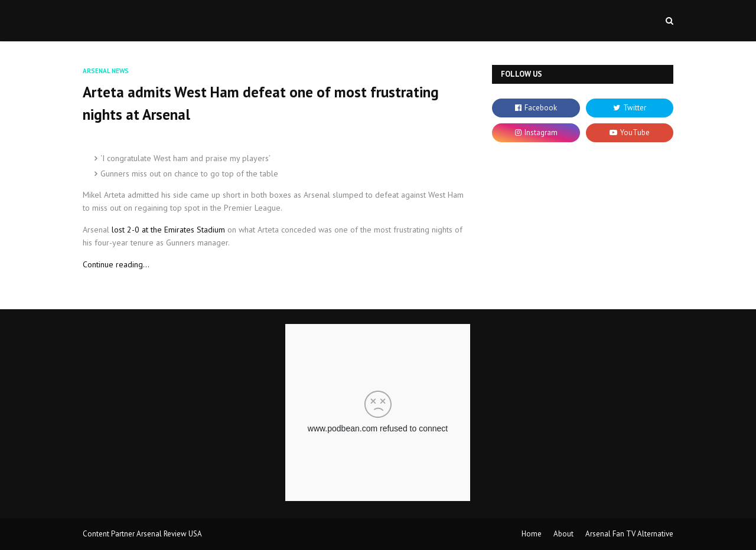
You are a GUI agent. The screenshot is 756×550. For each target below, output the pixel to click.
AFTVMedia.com (124, 17)
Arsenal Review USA (169, 534)
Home (532, 534)
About (563, 534)
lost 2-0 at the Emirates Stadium (168, 230)
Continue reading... (116, 264)
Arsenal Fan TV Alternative (629, 534)
